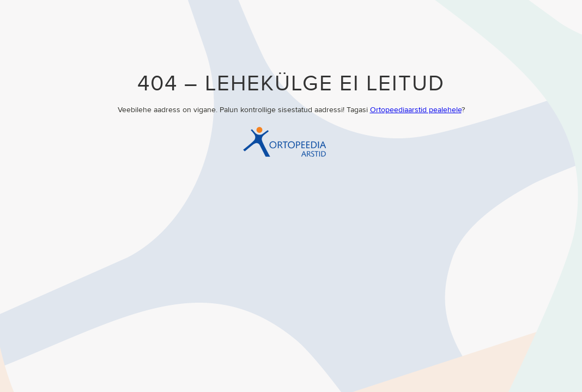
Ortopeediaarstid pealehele (416, 110)
